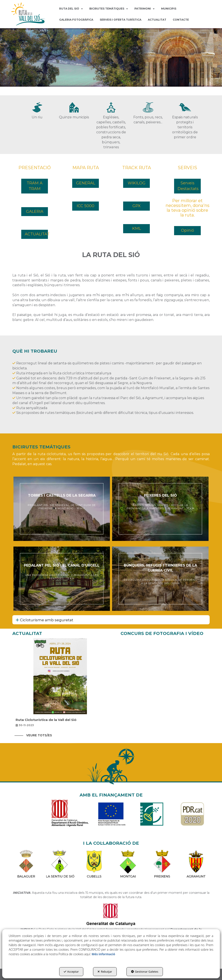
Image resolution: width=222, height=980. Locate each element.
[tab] (111, 620)
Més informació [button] (103, 954)
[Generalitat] (70, 817)
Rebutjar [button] (105, 972)
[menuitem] (71, 9)
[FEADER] (111, 817)
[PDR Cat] (193, 817)
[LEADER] (152, 817)
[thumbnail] (62, 509)
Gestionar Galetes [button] (145, 972)
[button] (28, 14)
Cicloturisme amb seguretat (44, 620)
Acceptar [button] (71, 972)
